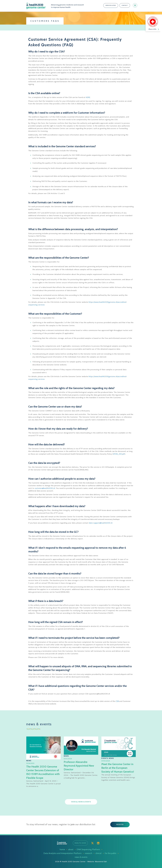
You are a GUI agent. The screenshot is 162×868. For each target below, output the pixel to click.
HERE (88, 97)
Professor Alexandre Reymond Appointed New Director (79, 766)
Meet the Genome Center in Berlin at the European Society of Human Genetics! (118, 768)
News (29, 761)
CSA (117, 701)
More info (154, 29)
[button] (111, 5)
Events (105, 758)
